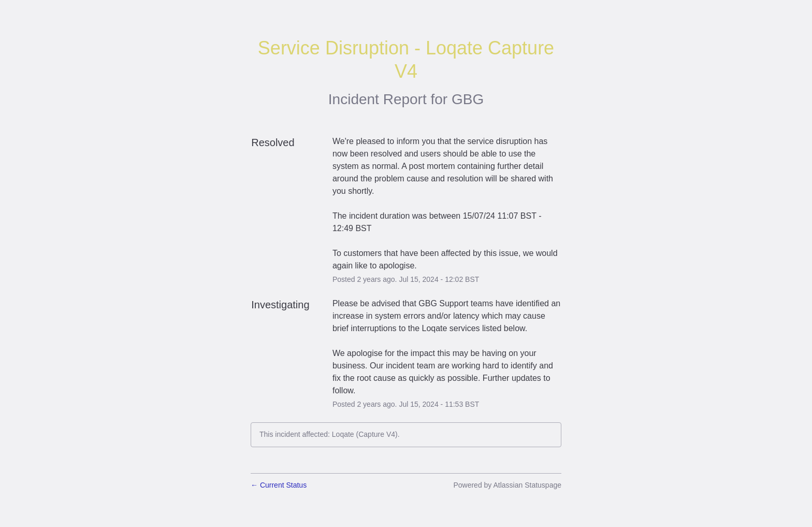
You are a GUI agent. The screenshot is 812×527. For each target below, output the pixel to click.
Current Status (279, 485)
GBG (468, 99)
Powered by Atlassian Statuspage (507, 485)
